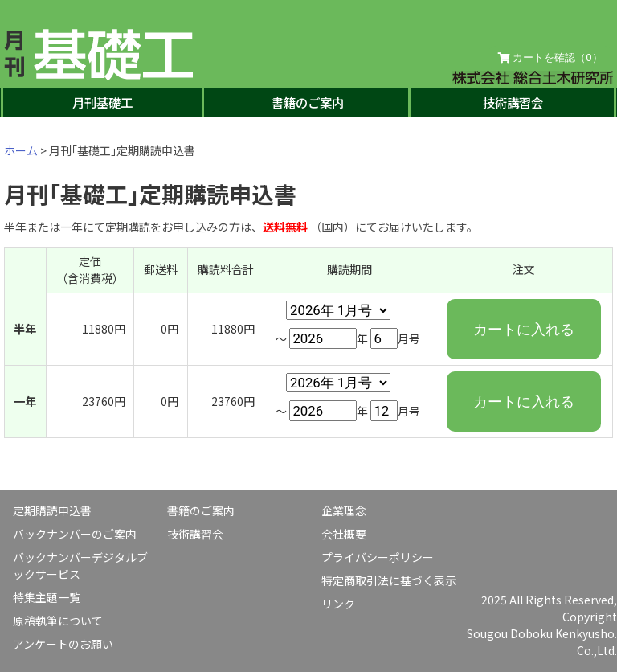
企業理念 (344, 510)
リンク (338, 604)
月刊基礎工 (102, 102)
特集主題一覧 (47, 597)
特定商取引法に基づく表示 (389, 580)
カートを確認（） (550, 58)
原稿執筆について (58, 621)
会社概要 (344, 534)
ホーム (21, 150)
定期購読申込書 (52, 510)
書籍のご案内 (308, 102)
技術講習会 (513, 102)
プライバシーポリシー (378, 557)
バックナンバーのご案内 (75, 534)
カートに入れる (524, 329)
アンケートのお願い (63, 644)
